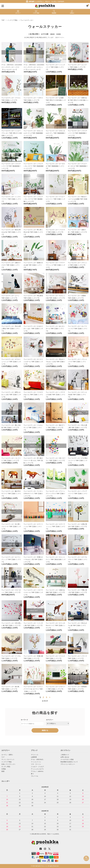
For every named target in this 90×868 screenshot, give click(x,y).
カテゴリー (50, 720)
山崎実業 (34, 757)
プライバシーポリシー (68, 764)
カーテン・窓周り (7, 755)
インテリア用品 (7, 762)
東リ (32, 774)
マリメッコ (35, 755)
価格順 (52, 34)
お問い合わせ (65, 757)
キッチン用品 (6, 767)
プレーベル (35, 776)
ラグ (3, 757)
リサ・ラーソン (36, 764)
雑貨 (3, 771)
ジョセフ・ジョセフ (37, 767)
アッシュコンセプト (37, 769)
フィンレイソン (36, 762)
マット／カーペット (8, 759)
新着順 (59, 34)
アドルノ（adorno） (38, 771)
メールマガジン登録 (67, 759)
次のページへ (60, 37)
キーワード (24, 720)
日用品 (4, 769)
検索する (45, 730)
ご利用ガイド (65, 755)
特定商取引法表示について (69, 762)
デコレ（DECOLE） (38, 759)
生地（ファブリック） (9, 764)
